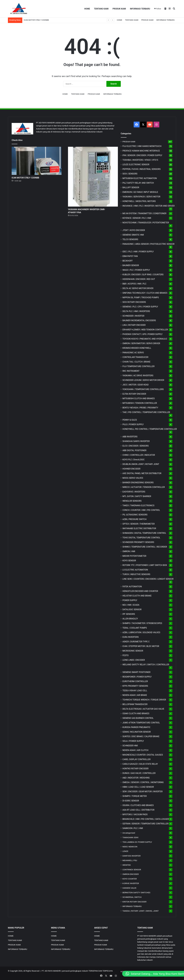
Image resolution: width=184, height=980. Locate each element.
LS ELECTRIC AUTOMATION (135, 570)
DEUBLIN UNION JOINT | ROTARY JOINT (141, 464)
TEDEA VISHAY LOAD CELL (135, 691)
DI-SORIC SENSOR (131, 801)
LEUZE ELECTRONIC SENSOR (136, 165)
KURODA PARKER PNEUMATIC (136, 727)
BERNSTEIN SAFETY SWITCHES (136, 892)
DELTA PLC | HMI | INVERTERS (136, 311)
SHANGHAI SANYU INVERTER (136, 441)
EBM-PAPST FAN (130, 256)
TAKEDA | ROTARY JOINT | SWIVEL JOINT (141, 911)
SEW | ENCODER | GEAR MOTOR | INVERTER (143, 792)
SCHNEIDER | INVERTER (133, 316)
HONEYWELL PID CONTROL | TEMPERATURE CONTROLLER (150, 429)
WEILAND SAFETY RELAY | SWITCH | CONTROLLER (146, 665)
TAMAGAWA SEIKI (130, 837)
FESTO (126, 655)
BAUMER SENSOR (131, 265)
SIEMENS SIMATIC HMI (133, 235)
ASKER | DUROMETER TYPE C (136, 642)
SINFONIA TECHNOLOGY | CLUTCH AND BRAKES (145, 293)
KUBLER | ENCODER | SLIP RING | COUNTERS (143, 275)
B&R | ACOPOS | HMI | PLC (134, 284)
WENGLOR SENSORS (132, 501)
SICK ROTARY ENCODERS (134, 302)
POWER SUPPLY (130, 600)
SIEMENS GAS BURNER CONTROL (138, 718)
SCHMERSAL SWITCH (132, 897)
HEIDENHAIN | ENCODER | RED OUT (139, 279)
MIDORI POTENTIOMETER (134, 556)
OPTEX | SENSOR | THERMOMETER (139, 524)
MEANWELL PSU (130, 860)
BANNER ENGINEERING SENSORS (138, 483)
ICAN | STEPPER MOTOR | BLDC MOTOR (141, 646)
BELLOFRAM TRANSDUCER (135, 704)
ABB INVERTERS (130, 437)
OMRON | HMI (129, 551)
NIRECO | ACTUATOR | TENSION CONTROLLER (144, 487)
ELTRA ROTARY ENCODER (134, 394)
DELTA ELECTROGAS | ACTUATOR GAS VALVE (143, 709)
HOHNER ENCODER (131, 469)
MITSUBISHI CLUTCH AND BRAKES (139, 398)
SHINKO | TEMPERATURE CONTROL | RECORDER (145, 547)
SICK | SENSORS (130, 174)
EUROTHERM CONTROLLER (135, 681)
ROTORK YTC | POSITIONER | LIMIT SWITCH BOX (145, 565)
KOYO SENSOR (129, 561)
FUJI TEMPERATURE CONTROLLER (139, 366)
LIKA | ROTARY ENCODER (134, 325)
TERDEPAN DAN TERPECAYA (101, 971)
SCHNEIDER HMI (130, 746)
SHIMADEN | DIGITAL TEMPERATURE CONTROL (144, 533)
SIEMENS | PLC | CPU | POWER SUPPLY (140, 307)
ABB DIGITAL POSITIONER (134, 450)
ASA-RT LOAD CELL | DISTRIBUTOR (138, 810)
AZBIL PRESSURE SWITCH (135, 519)
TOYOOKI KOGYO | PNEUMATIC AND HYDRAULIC (145, 339)
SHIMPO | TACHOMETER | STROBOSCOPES (142, 623)
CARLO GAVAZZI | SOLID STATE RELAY (140, 764)
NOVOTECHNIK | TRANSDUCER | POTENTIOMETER (146, 223)
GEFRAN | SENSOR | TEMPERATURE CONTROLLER (145, 824)
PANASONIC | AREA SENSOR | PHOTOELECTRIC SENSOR (148, 244)
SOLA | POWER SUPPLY (133, 741)
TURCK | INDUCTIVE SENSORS (136, 574)
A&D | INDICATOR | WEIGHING (136, 778)
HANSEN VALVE (129, 888)
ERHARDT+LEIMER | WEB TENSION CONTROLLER (145, 330)
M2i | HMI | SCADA (131, 605)
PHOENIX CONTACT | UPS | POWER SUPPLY (143, 334)
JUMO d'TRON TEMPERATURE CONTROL (141, 723)
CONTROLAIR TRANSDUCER (135, 357)
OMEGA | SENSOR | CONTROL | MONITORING (143, 782)
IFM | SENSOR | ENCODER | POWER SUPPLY (142, 155)
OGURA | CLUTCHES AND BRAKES (138, 805)
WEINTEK (127, 865)
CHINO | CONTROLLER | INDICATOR (139, 455)
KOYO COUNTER (130, 879)
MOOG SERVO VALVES (133, 478)
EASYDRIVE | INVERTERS (134, 492)
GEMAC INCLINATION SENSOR (137, 732)
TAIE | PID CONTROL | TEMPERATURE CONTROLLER (146, 412)
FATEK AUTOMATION (132, 587)
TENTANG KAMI (101, 9)
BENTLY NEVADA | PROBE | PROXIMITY (140, 408)
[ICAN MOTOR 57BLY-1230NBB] (37, 161)
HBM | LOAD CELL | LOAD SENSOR (138, 787)
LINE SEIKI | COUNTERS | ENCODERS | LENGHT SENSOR (148, 579)
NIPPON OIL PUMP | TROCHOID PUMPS (141, 297)
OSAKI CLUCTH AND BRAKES (136, 713)
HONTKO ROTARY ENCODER (135, 769)
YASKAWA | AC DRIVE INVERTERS (138, 376)
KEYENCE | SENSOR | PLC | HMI (137, 218)
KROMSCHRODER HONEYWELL (137, 348)
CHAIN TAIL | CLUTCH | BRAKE (136, 362)
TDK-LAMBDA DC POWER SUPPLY (137, 842)
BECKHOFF (128, 261)
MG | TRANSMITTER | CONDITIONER (144, 213)
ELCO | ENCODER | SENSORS (136, 446)
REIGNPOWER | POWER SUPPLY (137, 677)
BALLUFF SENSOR (131, 187)
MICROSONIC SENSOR (133, 651)
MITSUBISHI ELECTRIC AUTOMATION (140, 178)
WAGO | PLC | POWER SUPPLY (136, 270)
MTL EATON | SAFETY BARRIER (137, 496)
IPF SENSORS (129, 614)
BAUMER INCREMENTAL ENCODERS (139, 320)
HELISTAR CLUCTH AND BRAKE (137, 596)
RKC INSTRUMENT (131, 371)
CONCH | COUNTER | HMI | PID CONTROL (141, 510)
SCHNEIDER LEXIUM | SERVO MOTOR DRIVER (143, 380)
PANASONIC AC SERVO (133, 353)
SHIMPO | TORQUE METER (135, 796)
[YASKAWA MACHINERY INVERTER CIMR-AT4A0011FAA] (93, 177)
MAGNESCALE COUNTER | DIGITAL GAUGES (143, 755)
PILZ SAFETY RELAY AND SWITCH (138, 183)
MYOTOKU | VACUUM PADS (135, 814)
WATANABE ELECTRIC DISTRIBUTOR (139, 528)
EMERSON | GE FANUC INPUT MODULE (140, 192)
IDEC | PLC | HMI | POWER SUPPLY (138, 252)
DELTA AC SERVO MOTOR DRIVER (138, 288)
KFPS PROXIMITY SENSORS (135, 686)
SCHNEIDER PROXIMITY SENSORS (138, 542)
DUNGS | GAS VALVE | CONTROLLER (139, 773)
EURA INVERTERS (131, 637)
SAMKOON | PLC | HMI (133, 828)
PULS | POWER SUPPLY (133, 424)
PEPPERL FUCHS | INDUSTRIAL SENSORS (142, 169)
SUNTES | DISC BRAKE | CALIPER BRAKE (141, 736)
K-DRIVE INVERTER (131, 883)
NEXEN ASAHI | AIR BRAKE (135, 695)
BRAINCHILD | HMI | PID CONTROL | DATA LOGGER (146, 819)
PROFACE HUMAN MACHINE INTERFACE (141, 151)
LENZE (125, 851)
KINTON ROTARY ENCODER (134, 902)
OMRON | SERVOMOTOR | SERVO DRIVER (141, 343)
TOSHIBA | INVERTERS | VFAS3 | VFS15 (140, 160)
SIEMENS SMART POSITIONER (136, 672)
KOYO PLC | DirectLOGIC (134, 460)
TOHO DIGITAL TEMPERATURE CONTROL (141, 538)
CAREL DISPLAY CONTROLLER (136, 759)
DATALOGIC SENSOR (132, 609)
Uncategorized (129, 833)
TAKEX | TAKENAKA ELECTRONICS (138, 505)
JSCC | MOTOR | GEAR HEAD (136, 385)
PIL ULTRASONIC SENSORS (135, 515)
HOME (87, 9)
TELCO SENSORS (130, 239)
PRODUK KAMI (119, 9)
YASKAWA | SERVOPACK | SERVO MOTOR (141, 197)
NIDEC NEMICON (130, 847)
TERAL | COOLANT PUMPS (135, 628)
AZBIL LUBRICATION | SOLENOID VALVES (141, 632)
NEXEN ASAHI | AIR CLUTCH (135, 750)
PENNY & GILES (130, 420)
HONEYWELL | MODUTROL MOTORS (139, 201)
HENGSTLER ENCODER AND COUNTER (140, 591)
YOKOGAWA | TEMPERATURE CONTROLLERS (143, 389)
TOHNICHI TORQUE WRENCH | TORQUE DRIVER (144, 700)
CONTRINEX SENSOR (132, 870)
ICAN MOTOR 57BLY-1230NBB (36, 20)
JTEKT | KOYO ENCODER (134, 230)
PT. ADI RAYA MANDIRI (51, 971)
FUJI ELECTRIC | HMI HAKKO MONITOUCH (142, 146)
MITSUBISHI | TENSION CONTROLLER (140, 403)
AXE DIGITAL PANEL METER (142, 473)
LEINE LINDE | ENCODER (134, 660)
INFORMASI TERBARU (140, 9)
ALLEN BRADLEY (130, 619)
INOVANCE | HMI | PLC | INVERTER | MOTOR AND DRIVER (149, 206)
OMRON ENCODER (131, 874)
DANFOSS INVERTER (132, 856)
